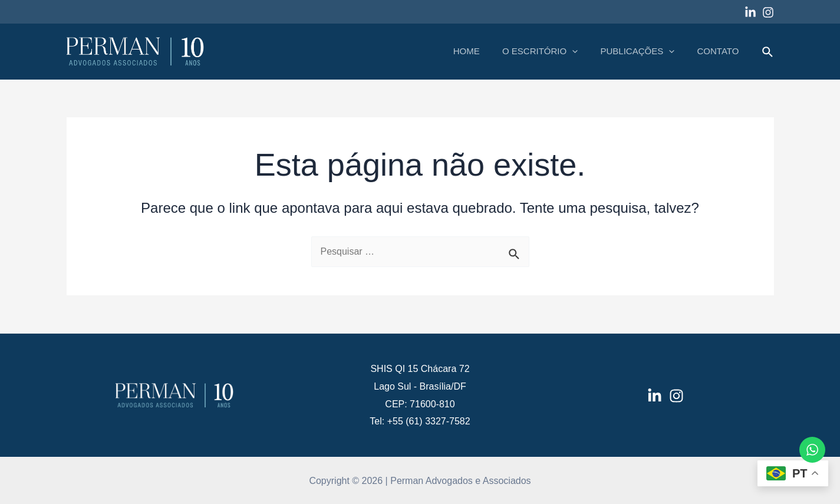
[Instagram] (768, 12)
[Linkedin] (750, 12)
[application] (584, 51)
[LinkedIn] (655, 396)
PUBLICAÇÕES (645, 51)
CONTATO (721, 51)
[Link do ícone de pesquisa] (768, 52)
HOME (484, 51)
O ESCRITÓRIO (552, 51)
